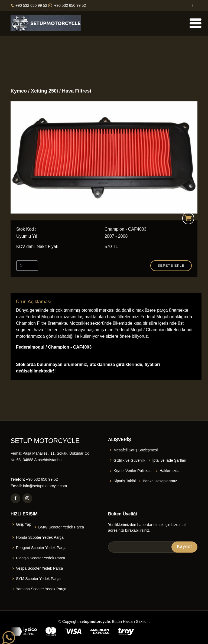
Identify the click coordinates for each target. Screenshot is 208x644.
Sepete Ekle (171, 266)
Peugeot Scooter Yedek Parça (41, 548)
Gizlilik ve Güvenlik (129, 460)
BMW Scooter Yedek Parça (61, 527)
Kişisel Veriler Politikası (133, 471)
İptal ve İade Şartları (169, 460)
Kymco (19, 91)
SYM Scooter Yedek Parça (38, 579)
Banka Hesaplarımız (160, 481)
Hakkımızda (170, 471)
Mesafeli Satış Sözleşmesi (136, 450)
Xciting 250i (45, 91)
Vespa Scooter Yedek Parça (40, 568)
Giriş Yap (24, 524)
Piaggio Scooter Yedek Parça (40, 558)
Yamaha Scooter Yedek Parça (41, 589)
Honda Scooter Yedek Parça (40, 537)
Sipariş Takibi (125, 481)
